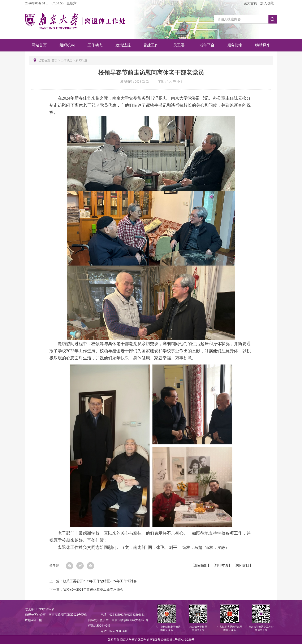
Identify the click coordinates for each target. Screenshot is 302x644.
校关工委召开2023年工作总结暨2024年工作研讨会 (100, 581)
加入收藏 (267, 3)
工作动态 (95, 45)
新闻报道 (81, 60)
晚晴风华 (263, 45)
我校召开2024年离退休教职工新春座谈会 (93, 589)
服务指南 (235, 45)
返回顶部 (201, 565)
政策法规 (123, 45)
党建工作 (151, 45)
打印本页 (222, 565)
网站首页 (39, 45)
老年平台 (207, 45)
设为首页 (250, 3)
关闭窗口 (243, 565)
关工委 (179, 45)
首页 (55, 60)
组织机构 (67, 45)
